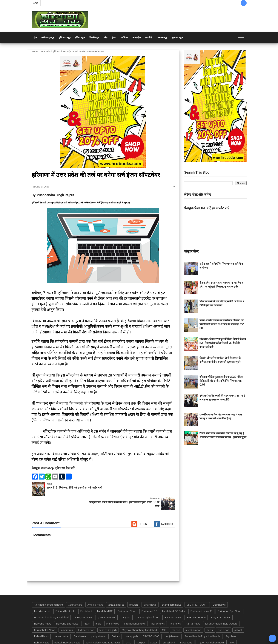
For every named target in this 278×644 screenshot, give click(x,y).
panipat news (99, 622)
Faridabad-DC (149, 596)
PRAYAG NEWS (151, 622)
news (210, 615)
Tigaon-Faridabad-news (211, 628)
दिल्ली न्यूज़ (94, 38)
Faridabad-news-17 (201, 596)
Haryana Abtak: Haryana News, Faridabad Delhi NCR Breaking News (67, 641)
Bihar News (150, 590)
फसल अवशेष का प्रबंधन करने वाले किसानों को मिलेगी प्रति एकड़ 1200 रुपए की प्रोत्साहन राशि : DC (222, 324)
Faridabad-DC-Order (174, 596)
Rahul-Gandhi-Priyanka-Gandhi (203, 622)
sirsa (128, 628)
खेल (106, 38)
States (154, 628)
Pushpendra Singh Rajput (56, 195)
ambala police (116, 590)
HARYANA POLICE (196, 603)
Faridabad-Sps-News (229, 596)
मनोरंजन (124, 38)
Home (35, 3)
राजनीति (149, 38)
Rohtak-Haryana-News (67, 628)
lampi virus (67, 615)
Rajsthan (231, 622)
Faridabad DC (105, 596)
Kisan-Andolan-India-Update (221, 609)
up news (39, 634)
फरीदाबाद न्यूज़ (48, 38)
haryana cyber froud (148, 603)
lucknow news (86, 615)
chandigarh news (172, 590)
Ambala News (95, 590)
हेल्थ (114, 38)
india (98, 609)
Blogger (144, 509)
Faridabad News (127, 596)
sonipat (141, 628)
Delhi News (219, 590)
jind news (175, 609)
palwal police (61, 622)
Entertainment (42, 596)
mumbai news (193, 615)
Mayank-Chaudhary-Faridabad (139, 615)
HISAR (87, 609)
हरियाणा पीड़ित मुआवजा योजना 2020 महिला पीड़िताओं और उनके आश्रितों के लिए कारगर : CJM (221, 381)
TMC (232, 628)
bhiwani (134, 590)
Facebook (167, 509)
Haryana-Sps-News (67, 609)
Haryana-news (43, 609)
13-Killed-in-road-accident (49, 590)
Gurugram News (83, 603)
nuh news (224, 615)
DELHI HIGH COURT (197, 590)
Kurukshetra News (45, 615)
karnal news (193, 609)
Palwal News (41, 622)
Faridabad (86, 596)
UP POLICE (55, 634)
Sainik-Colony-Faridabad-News (103, 628)
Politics (116, 622)
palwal (238, 615)
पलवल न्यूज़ (162, 38)
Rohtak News (42, 628)
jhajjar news (158, 609)
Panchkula (80, 622)
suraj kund (169, 628)
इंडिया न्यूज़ (80, 38)
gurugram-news (107, 603)
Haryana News (173, 603)
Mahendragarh (108, 615)
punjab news (172, 622)
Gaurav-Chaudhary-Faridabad (51, 603)
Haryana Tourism (221, 603)
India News (113, 609)
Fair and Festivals (65, 596)
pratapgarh (131, 622)
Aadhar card (75, 590)
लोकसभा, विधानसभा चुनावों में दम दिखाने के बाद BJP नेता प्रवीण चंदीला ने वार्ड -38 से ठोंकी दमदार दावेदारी (223, 343)
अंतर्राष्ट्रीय (137, 38)
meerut (176, 615)
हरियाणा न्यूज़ (65, 38)
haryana (126, 603)
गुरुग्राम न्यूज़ (177, 38)
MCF (164, 615)
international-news (135, 609)
